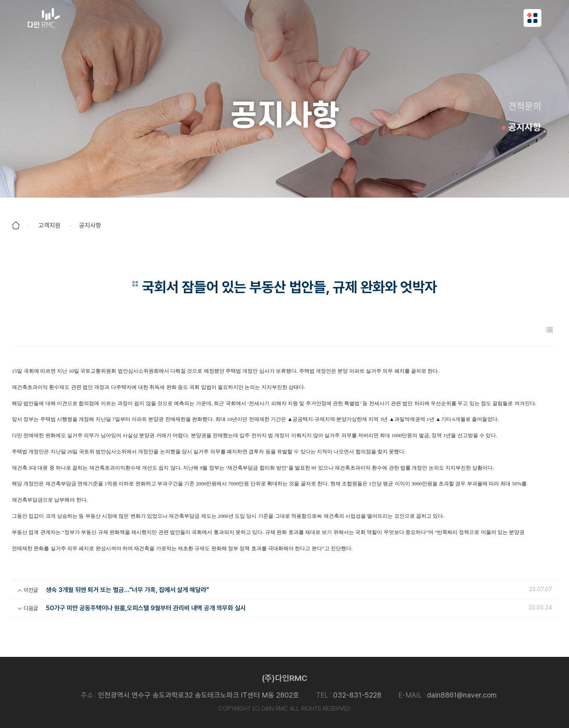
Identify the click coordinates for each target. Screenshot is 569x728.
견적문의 (525, 106)
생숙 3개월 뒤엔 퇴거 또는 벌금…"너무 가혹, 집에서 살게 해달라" (127, 590)
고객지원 (49, 225)
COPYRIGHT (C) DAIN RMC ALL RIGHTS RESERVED (284, 709)
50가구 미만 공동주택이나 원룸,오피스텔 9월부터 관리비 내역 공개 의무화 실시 (146, 608)
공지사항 (525, 127)
